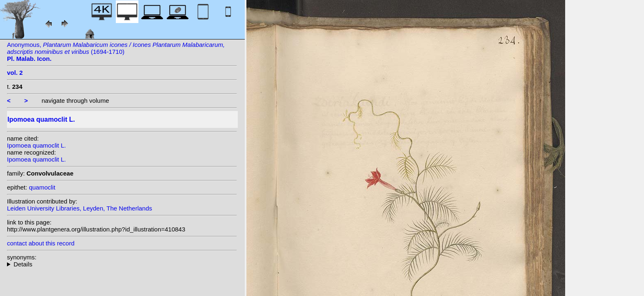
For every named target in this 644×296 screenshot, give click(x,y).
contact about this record (41, 243)
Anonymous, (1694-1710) (116, 52)
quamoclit (42, 187)
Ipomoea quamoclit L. (36, 145)
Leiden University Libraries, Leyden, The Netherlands (79, 208)
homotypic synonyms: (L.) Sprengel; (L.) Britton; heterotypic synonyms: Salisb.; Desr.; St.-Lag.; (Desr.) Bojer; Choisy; (122, 264)
